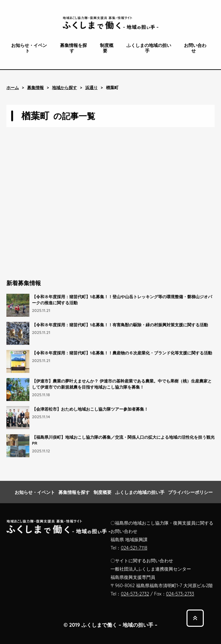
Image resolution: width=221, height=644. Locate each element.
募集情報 (35, 88)
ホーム (13, 88)
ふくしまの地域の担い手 (149, 48)
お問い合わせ (195, 48)
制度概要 (107, 48)
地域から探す (65, 88)
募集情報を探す (73, 48)
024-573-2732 (135, 594)
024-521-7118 (134, 548)
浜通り (91, 88)
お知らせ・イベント (29, 48)
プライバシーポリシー (190, 492)
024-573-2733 (180, 594)
